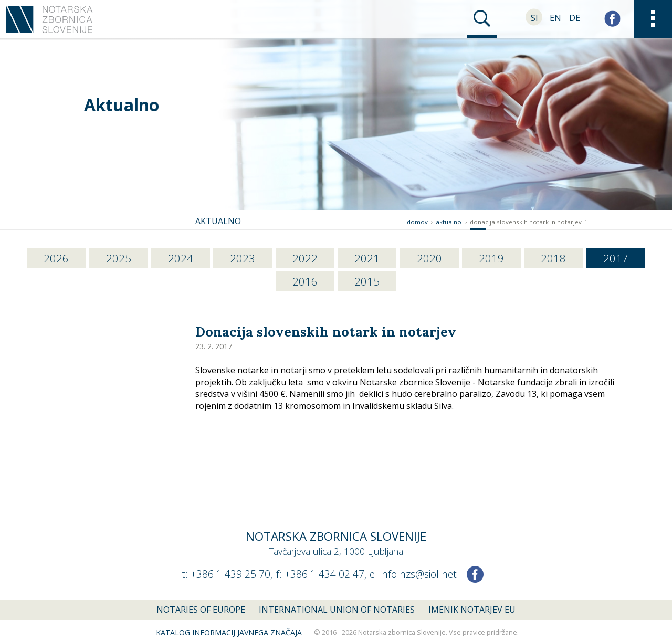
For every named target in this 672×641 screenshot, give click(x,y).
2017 (616, 258)
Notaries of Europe (201, 610)
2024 (181, 258)
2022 (305, 258)
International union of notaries (337, 610)
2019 (491, 258)
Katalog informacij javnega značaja (229, 632)
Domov (417, 222)
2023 (243, 258)
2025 (119, 258)
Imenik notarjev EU (472, 610)
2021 (367, 258)
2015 (367, 281)
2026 (56, 258)
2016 (305, 281)
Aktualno (122, 105)
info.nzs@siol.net (418, 574)
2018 (553, 258)
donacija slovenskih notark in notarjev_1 (529, 222)
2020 (429, 258)
